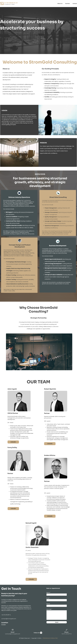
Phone (48, 604)
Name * (49, 592)
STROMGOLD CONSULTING (50, 638)
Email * (48, 598)
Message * (49, 609)
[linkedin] (41, 633)
